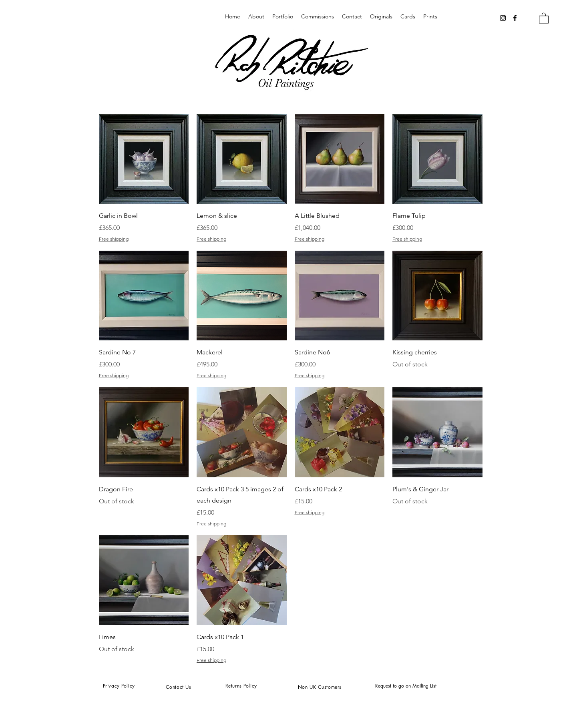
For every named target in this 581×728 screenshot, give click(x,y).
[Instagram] (503, 18)
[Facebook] (515, 18)
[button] (544, 18)
